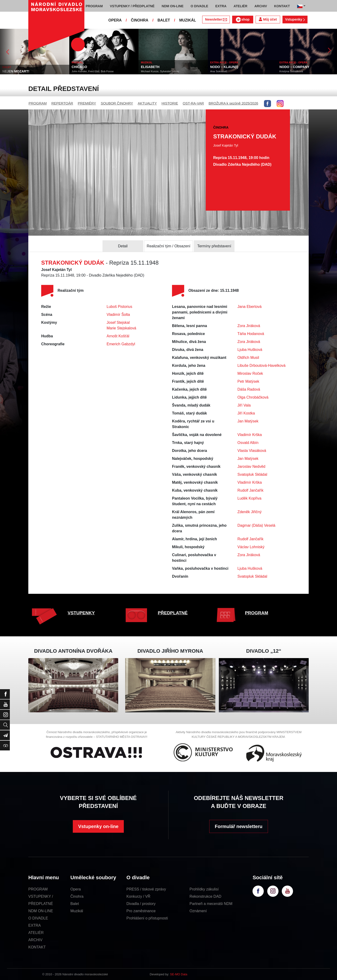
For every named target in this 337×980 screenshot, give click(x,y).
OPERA (115, 20)
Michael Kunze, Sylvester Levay (160, 71)
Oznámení (198, 911)
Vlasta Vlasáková (252, 451)
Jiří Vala (244, 405)
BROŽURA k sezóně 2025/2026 (233, 103)
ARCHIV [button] (261, 6)
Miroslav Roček (250, 373)
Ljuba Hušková (250, 350)
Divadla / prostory (141, 904)
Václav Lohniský (251, 547)
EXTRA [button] (221, 6)
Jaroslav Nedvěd (251, 467)
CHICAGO (79, 67)
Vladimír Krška (250, 435)
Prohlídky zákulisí (204, 889)
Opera (76, 889)
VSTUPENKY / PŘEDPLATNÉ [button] (132, 6)
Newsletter (216, 19)
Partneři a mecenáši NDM (211, 904)
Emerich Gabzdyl (121, 344)
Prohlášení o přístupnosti (147, 918)
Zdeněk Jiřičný (250, 512)
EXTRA (35, 925)
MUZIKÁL (188, 20)
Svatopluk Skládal (252, 474)
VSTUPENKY (81, 613)
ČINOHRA (140, 20)
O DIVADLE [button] (200, 6)
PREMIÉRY (87, 103)
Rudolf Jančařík (251, 490)
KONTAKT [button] (282, 6)
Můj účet (268, 19)
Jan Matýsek (248, 421)
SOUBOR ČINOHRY (117, 103)
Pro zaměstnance (141, 911)
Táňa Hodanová (251, 334)
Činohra (77, 896)
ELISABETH (150, 67)
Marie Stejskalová (121, 328)
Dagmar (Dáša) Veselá (256, 525)
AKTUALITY (147, 103)
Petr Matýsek (248, 381)
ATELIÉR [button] (240, 6)
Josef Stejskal (118, 322)
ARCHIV (35, 940)
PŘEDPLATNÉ (173, 613)
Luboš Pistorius (119, 307)
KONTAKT (37, 947)
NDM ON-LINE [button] (173, 6)
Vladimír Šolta (118, 315)
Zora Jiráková (249, 326)
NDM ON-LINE (41, 911)
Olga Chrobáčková (253, 397)
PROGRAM (38, 103)
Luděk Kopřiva (249, 498)
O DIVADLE (38, 918)
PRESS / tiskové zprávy (146, 889)
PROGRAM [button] (94, 6)
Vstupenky (295, 19)
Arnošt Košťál (118, 336)
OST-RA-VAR (193, 103)
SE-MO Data (179, 974)
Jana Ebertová (250, 307)
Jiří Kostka (246, 413)
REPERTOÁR (62, 103)
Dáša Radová (249, 389)
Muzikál (77, 911)
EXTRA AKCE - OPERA (224, 62)
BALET (164, 20)
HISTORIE (170, 103)
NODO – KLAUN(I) (224, 67)
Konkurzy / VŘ (138, 896)
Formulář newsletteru (239, 826)
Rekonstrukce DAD (205, 896)
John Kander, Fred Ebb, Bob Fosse (93, 71)
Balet (75, 904)
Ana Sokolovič (219, 71)
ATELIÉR (36, 933)
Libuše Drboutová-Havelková (262, 366)
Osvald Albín (248, 443)
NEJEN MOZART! (16, 71)
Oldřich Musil (248, 358)
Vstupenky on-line (98, 826)
